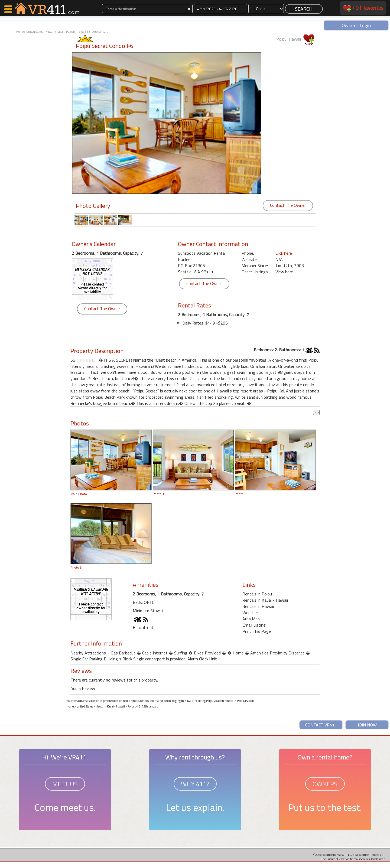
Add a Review (83, 688)
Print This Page (257, 631)
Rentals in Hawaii (258, 606)
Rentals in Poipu (257, 594)
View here (284, 272)
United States (35, 32)
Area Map (251, 619)
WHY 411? (195, 784)
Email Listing (254, 625)
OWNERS (325, 784)
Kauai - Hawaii (66, 32)
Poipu (81, 32)
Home (20, 32)
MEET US (65, 784)
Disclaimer (378, 859)
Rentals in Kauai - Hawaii (265, 600)
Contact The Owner (288, 205)
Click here (284, 253)
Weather (250, 612)
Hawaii (50, 32)
